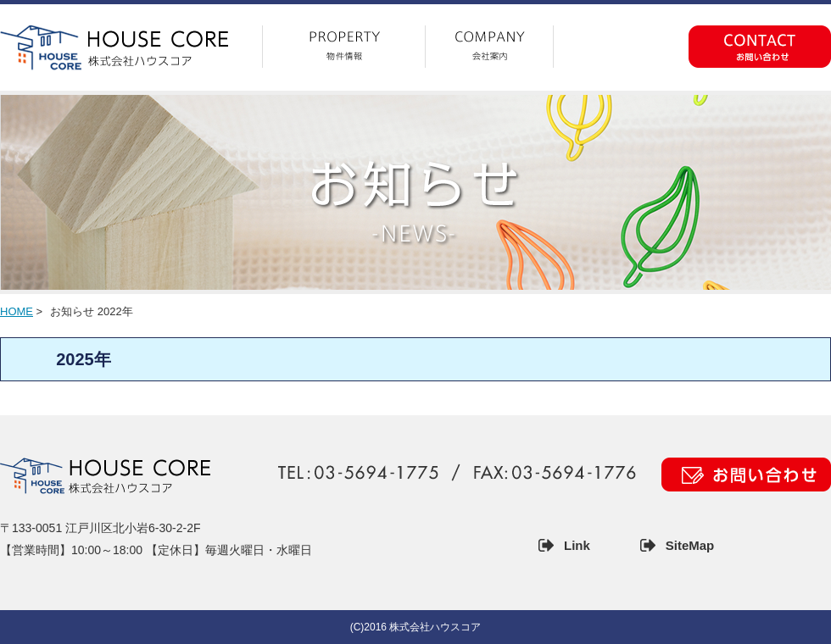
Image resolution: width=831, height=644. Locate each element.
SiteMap (690, 545)
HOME (17, 311)
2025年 (84, 359)
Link (577, 545)
